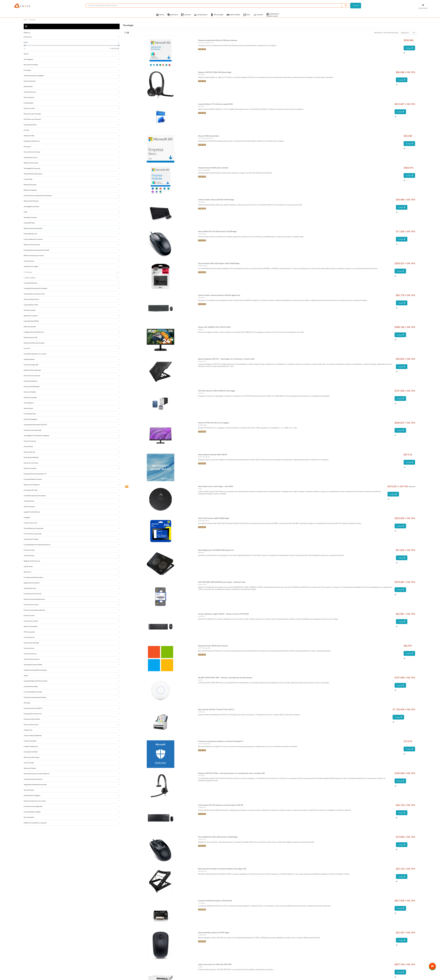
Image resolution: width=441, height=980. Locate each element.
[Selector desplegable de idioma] (413, 7)
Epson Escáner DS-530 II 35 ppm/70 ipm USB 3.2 (216, 712)
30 (414, 35)
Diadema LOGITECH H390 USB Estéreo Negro (215, 75)
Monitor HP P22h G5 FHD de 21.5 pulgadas (214, 425)
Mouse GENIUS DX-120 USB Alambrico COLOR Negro (217, 234)
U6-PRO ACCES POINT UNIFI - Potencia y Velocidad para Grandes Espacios (225, 680)
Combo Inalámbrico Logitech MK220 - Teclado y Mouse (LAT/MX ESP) (223, 617)
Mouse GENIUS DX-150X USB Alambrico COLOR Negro (218, 840)
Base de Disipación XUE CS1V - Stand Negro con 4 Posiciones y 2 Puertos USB (226, 362)
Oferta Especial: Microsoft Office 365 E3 (213, 457)
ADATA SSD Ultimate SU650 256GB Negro (214, 521)
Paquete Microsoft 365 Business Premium (213, 649)
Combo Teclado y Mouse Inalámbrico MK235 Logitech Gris (219, 298)
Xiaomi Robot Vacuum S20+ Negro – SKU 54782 (216, 489)
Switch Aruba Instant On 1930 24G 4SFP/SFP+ (215, 967)
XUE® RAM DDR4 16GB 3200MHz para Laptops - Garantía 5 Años (222, 585)
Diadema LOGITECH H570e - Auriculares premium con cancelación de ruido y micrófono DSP (231, 776)
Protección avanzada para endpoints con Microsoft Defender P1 (221, 744)
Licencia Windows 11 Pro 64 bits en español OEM (215, 107)
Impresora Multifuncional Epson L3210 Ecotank (215, 903)
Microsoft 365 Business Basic (209, 139)
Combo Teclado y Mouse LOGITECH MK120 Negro (216, 202)
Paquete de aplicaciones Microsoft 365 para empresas (218, 43)
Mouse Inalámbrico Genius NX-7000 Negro (214, 935)
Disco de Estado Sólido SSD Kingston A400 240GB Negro (219, 266)
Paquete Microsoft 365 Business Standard (213, 171)
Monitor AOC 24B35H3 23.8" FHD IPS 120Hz (214, 330)
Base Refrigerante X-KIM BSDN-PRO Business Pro (216, 553)
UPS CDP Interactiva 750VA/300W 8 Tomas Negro (217, 394)
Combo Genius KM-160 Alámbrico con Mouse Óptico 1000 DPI (221, 808)
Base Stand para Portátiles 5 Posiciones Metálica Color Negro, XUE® (222, 872)
